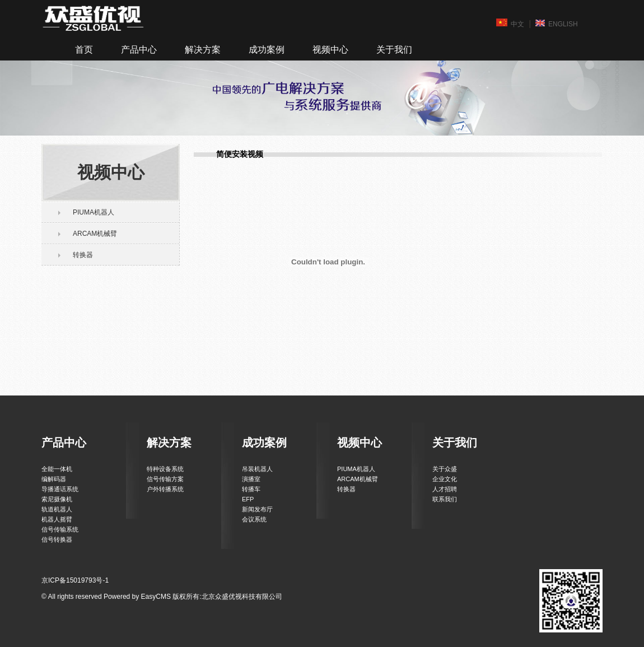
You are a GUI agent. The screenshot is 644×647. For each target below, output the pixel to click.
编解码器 (54, 479)
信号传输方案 (165, 479)
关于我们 (394, 50)
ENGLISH (557, 24)
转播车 (251, 489)
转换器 (83, 255)
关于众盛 (445, 469)
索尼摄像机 (57, 499)
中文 (510, 24)
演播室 (251, 479)
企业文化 (445, 479)
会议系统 (254, 519)
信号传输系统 (60, 529)
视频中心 (330, 50)
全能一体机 (57, 469)
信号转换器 (57, 539)
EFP (248, 499)
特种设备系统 (165, 469)
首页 (84, 50)
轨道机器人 (57, 509)
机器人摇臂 (57, 519)
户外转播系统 (165, 489)
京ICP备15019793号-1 (75, 580)
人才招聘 (445, 489)
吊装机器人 (257, 469)
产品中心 (139, 50)
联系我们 (445, 499)
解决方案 (203, 50)
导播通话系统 (60, 489)
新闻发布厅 (257, 509)
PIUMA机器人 (94, 212)
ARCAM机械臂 (95, 234)
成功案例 (267, 50)
